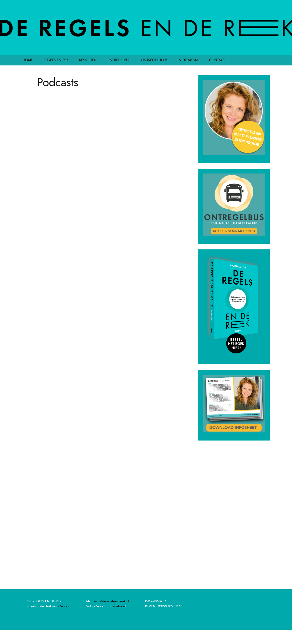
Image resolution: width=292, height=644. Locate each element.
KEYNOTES (88, 60)
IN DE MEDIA (188, 60)
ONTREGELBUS (118, 60)
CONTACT (217, 60)
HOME (28, 60)
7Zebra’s (64, 606)
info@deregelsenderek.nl (111, 601)
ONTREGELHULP (154, 60)
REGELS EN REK (56, 60)
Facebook (118, 606)
